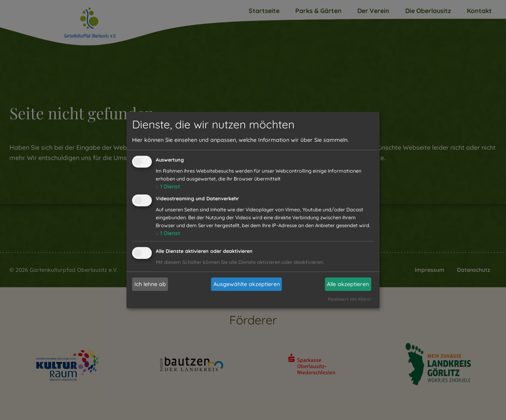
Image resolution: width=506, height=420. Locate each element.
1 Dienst (168, 187)
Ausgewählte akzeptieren (247, 284)
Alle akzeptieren (348, 284)
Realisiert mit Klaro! (349, 299)
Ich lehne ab (150, 284)
